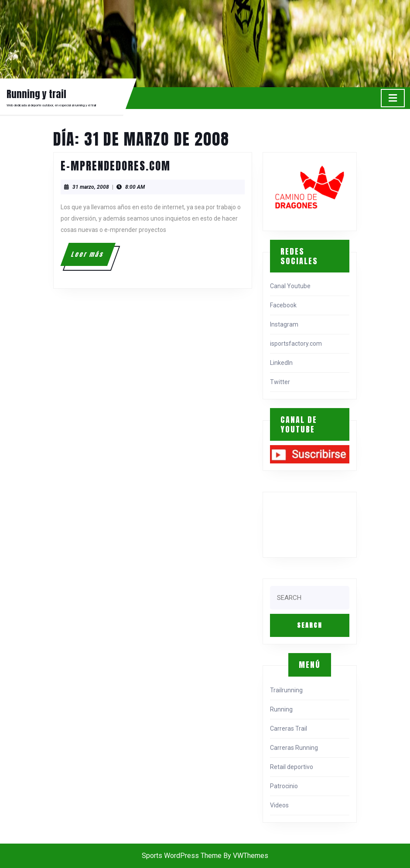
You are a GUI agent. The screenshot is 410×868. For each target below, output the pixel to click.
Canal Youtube (290, 286)
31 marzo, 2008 (91, 187)
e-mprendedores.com (116, 166)
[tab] (393, 98)
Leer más (92, 258)
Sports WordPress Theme (182, 856)
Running (281, 709)
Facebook (283, 305)
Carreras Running (294, 748)
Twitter (280, 382)
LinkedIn (281, 363)
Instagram (284, 324)
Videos (279, 805)
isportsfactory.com (296, 344)
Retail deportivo (292, 767)
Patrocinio (284, 786)
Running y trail (36, 94)
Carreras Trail (289, 728)
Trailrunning (286, 690)
